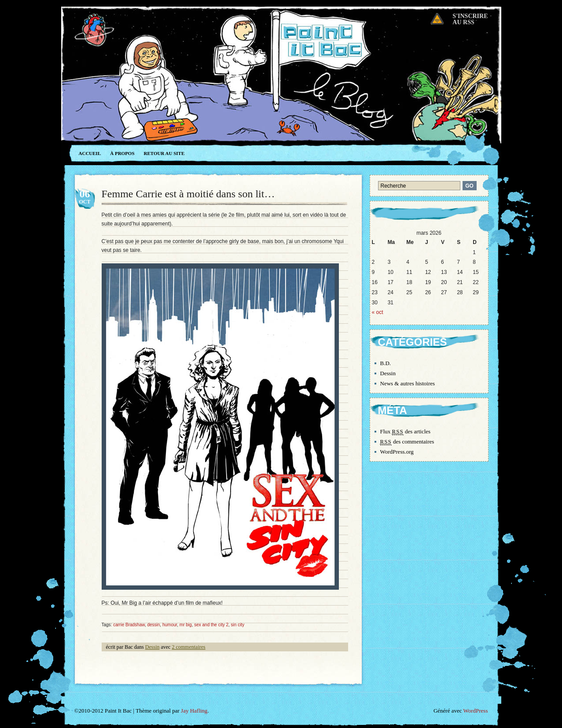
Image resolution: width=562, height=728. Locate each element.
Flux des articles (406, 432)
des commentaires (407, 442)
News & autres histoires (408, 383)
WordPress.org (397, 452)
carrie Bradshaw (129, 625)
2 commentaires (188, 647)
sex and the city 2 (211, 625)
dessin (153, 625)
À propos (122, 153)
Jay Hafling (194, 711)
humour (170, 625)
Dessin (152, 647)
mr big (186, 625)
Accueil (90, 153)
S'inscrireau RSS (470, 19)
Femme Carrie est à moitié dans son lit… (188, 194)
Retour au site (164, 153)
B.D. (386, 363)
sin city (238, 625)
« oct (378, 312)
